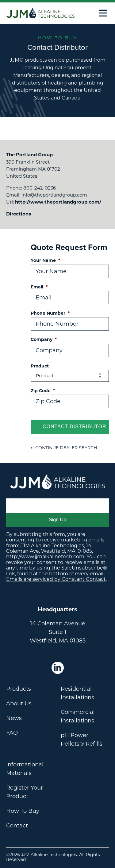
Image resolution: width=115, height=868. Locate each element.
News (14, 718)
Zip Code (43, 391)
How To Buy (23, 811)
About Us (19, 703)
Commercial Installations (78, 716)
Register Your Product (25, 792)
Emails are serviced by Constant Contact (56, 579)
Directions (19, 214)
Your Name (45, 260)
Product (40, 366)
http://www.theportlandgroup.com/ (58, 202)
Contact (17, 826)
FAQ (12, 733)
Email (39, 287)
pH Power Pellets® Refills (82, 740)
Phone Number (50, 313)
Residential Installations (77, 693)
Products (19, 689)
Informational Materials (25, 769)
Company (44, 339)
